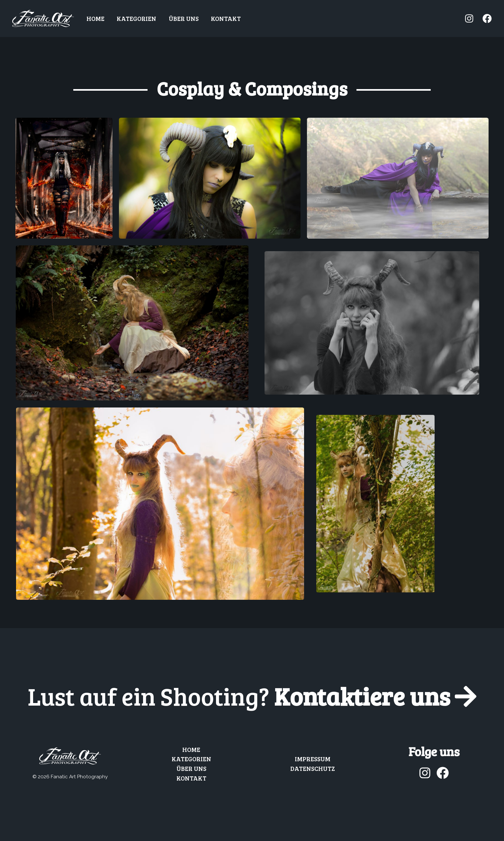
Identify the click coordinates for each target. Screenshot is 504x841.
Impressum (313, 759)
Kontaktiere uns (252, 696)
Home (95, 18)
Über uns (184, 18)
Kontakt (226, 18)
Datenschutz (313, 768)
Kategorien (136, 18)
